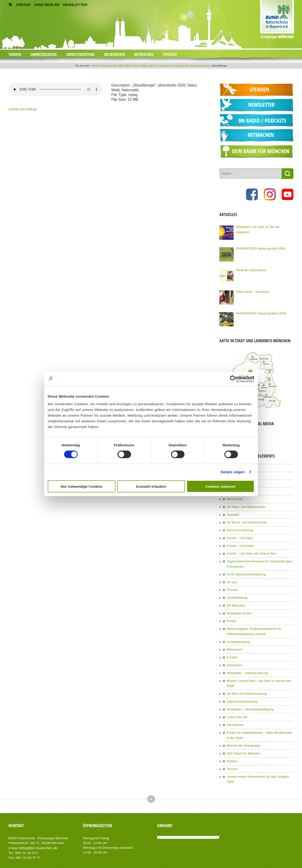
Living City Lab (236, 697)
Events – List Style (238, 533)
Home (95, 66)
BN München (115, 54)
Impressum (234, 653)
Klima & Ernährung (239, 526)
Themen (15, 54)
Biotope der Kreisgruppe (242, 724)
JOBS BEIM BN (47, 5)
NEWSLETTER (75, 5)
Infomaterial (234, 704)
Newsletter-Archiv (238, 604)
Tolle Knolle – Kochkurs (251, 290)
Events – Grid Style (239, 540)
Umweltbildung (44, 54)
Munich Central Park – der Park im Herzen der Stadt (260, 668)
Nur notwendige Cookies (82, 486)
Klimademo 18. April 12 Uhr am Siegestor (262, 226)
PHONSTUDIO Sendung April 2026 (258, 247)
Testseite (232, 511)
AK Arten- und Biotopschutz (244, 503)
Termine (232, 746)
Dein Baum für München (242, 731)
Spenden (170, 54)
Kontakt (232, 646)
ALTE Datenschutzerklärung (244, 567)
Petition (231, 739)
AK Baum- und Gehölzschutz (245, 518)
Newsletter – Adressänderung (245, 660)
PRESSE (24, 5)
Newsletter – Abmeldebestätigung (248, 690)
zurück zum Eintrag (21, 109)
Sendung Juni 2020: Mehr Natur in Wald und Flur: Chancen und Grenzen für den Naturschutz (155, 66)
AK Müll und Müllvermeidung (245, 675)
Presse (231, 611)
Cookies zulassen (221, 486)
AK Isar (231, 574)
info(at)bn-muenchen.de (36, 819)
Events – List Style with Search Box (249, 548)
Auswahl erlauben (151, 486)
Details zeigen (233, 472)
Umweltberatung (80, 54)
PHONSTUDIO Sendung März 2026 (259, 312)
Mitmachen (144, 54)
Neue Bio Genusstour (250, 269)
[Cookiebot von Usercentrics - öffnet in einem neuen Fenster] (234, 379)
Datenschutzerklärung (241, 682)
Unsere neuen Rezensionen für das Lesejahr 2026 (259, 753)
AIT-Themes (46, 851)
